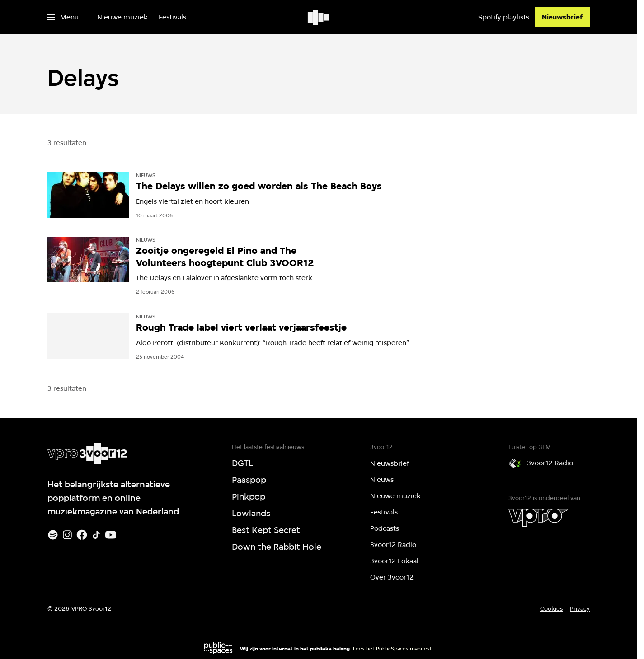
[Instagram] (67, 535)
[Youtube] (111, 535)
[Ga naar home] (319, 17)
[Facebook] (82, 535)
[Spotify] (53, 535)
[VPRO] (538, 518)
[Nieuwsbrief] (562, 17)
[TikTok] (96, 535)
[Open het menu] (63, 17)
